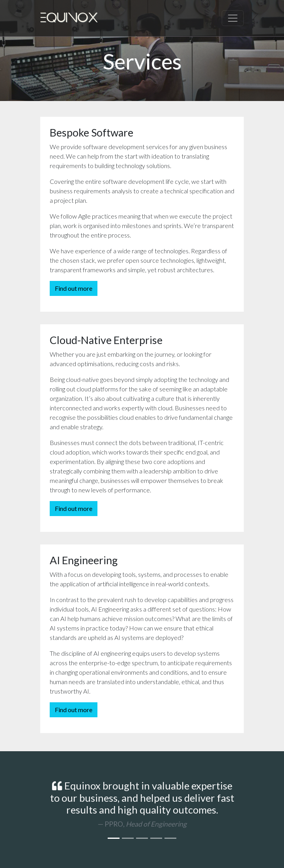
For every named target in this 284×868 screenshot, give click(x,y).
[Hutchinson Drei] (156, 838)
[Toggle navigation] (233, 18)
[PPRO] (114, 838)
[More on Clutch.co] (170, 838)
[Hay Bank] (142, 838)
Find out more (74, 288)
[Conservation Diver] (128, 838)
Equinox (69, 18)
